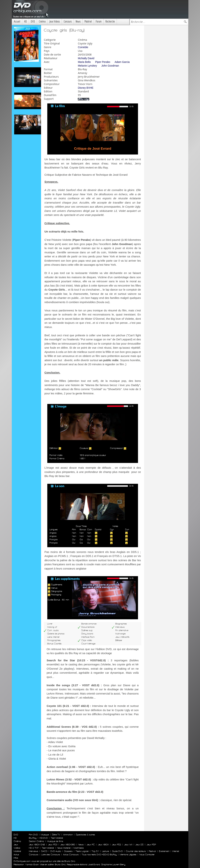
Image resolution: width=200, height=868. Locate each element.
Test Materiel (57, 838)
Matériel (88, 21)
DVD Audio (56, 851)
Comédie (83, 47)
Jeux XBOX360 (68, 845)
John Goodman (110, 66)
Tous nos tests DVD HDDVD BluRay (99, 855)
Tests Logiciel (82, 851)
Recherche (110, 21)
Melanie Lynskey (87, 66)
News (78, 21)
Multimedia (79, 848)
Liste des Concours (51, 855)
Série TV (56, 835)
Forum (99, 21)
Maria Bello (84, 62)
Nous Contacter (147, 855)
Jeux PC (91, 845)
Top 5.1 (95, 851)
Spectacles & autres (85, 835)
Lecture (106, 851)
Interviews (33, 851)
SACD (44, 851)
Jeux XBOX (103, 845)
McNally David (86, 58)
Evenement (164, 851)
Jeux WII (128, 845)
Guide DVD (117, 851)
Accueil (17, 21)
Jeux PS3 (53, 845)
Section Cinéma (36, 841)
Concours (68, 21)
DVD (33, 21)
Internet (176, 851)
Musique (45, 835)
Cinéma (42, 21)
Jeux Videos (55, 21)
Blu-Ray (33, 838)
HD (25, 21)
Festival (152, 851)
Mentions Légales (128, 855)
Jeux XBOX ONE (37, 845)
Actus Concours (71, 855)
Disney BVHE (86, 88)
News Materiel (64, 848)
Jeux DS (139, 845)
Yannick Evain (32, 864)
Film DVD (33, 835)
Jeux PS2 (116, 845)
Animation (68, 835)
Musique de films (55, 841)
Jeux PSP (151, 845)
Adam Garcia (122, 62)
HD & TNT (34, 848)
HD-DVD (44, 838)
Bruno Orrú (60, 864)
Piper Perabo (103, 62)
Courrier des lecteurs (136, 851)
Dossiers (68, 851)
